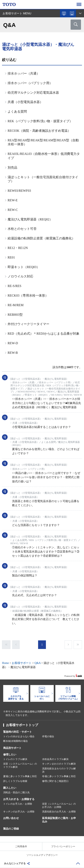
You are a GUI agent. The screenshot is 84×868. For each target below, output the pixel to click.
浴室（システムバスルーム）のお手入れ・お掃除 (59, 805)
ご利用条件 (21, 846)
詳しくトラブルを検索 (15, 781)
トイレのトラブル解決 (15, 759)
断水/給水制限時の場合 (16, 741)
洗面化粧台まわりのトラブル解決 (59, 770)
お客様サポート (22, 663)
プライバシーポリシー (63, 846)
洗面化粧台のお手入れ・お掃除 (59, 812)
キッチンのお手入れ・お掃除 (19, 812)
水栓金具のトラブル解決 (55, 759)
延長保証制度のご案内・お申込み (59, 820)
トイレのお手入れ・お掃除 (18, 804)
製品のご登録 (11, 829)
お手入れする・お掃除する (19, 799)
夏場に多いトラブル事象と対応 (20, 776)
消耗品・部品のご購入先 (16, 792)
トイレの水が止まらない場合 (19, 736)
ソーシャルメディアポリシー (42, 855)
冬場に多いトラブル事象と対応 (59, 776)
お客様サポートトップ (22, 725)
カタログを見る (64, 13)
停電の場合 (48, 736)
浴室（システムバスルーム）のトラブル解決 (20, 765)
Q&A (37, 663)
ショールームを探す (72, 13)
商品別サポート (12, 748)
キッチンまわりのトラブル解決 (59, 764)
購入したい (10, 788)
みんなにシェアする (15, 863)
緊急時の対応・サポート (18, 732)
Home (5, 663)
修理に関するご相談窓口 (55, 781)
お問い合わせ (11, 818)
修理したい (10, 754)
